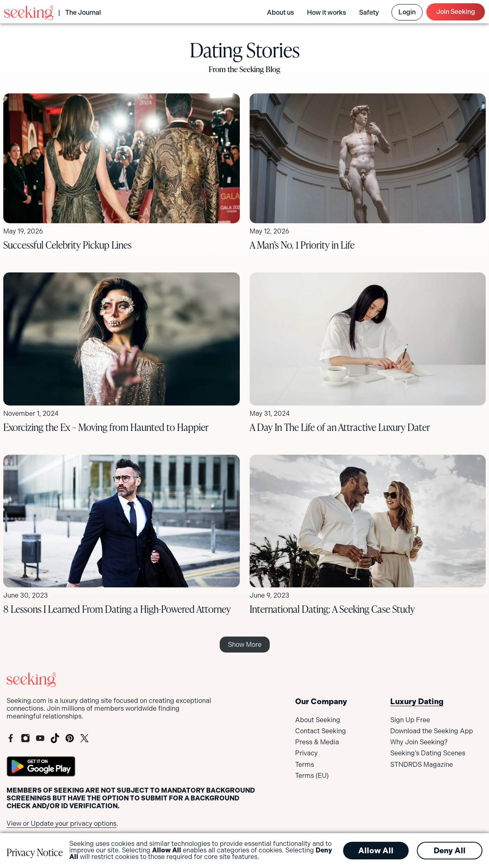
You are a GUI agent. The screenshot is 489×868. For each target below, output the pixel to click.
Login (407, 12)
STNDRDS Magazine (422, 765)
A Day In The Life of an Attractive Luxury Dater (340, 427)
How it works (326, 12)
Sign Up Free (410, 720)
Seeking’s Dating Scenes (428, 753)
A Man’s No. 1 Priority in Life (303, 245)
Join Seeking (456, 12)
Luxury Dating (417, 701)
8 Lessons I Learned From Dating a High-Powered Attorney (117, 609)
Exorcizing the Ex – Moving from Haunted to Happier (106, 427)
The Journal (83, 12)
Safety (369, 12)
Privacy (306, 753)
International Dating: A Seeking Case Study (332, 609)
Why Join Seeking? (419, 742)
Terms (305, 765)
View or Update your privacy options (61, 824)
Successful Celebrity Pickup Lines (67, 245)
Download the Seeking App (432, 731)
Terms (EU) (312, 776)
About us (280, 12)
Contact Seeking (321, 731)
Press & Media (317, 742)
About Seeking (318, 720)
